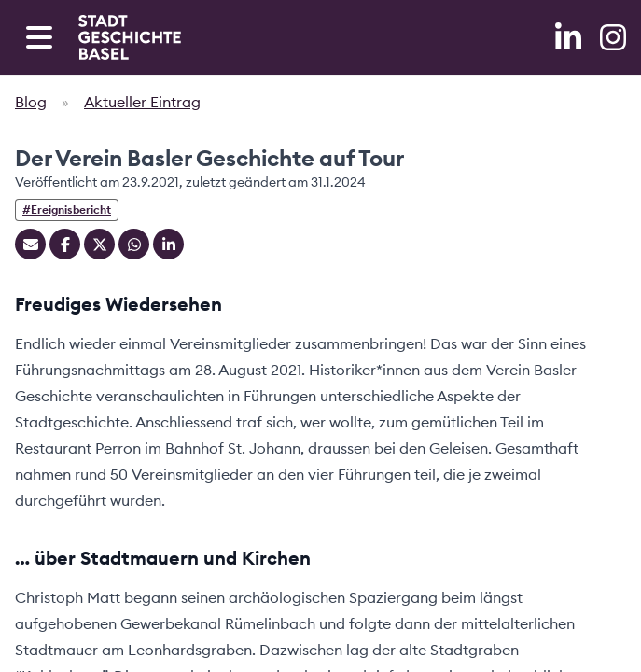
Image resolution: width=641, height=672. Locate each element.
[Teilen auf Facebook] (65, 244)
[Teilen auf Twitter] (99, 244)
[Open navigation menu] (39, 37)
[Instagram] (613, 37)
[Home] (130, 37)
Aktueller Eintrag (142, 102)
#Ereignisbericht (67, 210)
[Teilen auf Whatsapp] (134, 244)
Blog (31, 102)
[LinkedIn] (570, 37)
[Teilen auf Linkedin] (168, 244)
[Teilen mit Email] (30, 244)
